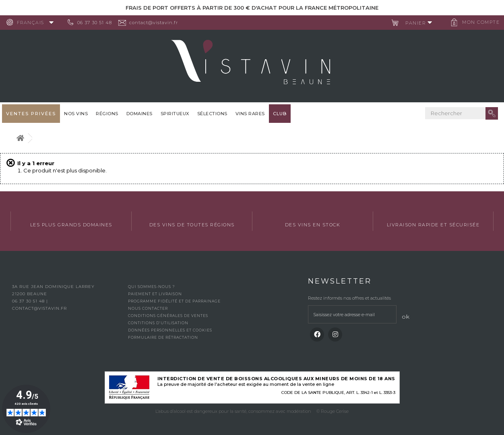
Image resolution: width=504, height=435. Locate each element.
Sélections (212, 114)
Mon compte (478, 22)
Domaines (139, 114)
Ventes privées (31, 114)
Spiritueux (175, 114)
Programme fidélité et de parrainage (174, 301)
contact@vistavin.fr (157, 23)
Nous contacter (148, 308)
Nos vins (76, 114)
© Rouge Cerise (333, 411)
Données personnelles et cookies (170, 330)
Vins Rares (250, 114)
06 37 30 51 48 (98, 23)
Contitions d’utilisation (158, 323)
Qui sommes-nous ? (151, 287)
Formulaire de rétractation (163, 337)
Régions (107, 114)
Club (280, 114)
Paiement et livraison (155, 294)
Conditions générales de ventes (168, 316)
